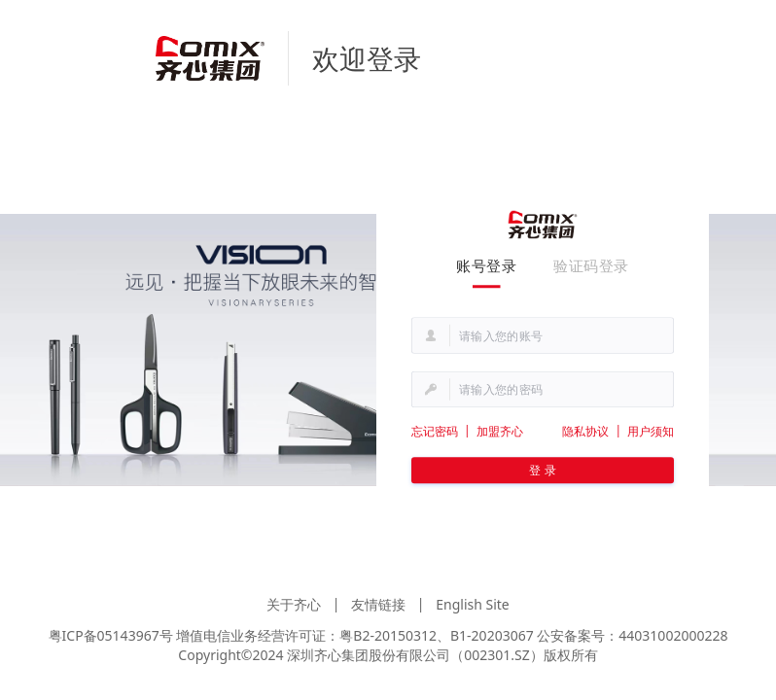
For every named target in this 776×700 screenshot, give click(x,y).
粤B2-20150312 (388, 635)
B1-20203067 (492, 635)
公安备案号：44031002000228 (632, 635)
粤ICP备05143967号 (111, 635)
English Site (473, 604)
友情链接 (378, 604)
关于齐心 (294, 604)
